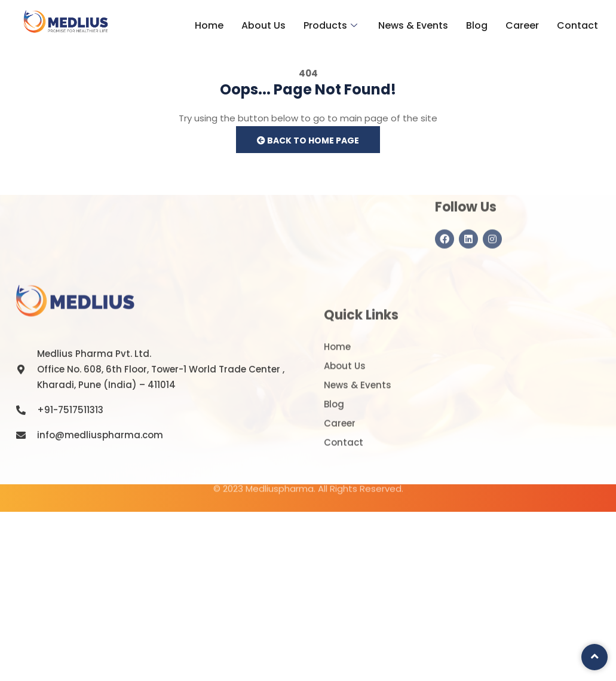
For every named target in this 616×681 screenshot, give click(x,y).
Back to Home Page (308, 141)
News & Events (413, 25)
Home (209, 25)
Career (522, 25)
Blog (477, 25)
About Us (263, 25)
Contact (577, 25)
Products (332, 25)
